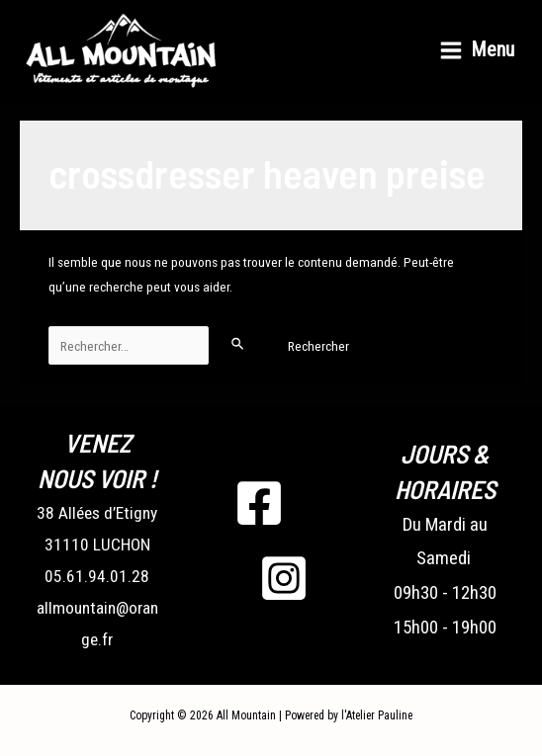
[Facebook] (259, 503)
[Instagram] (284, 578)
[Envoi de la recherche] (238, 343)
